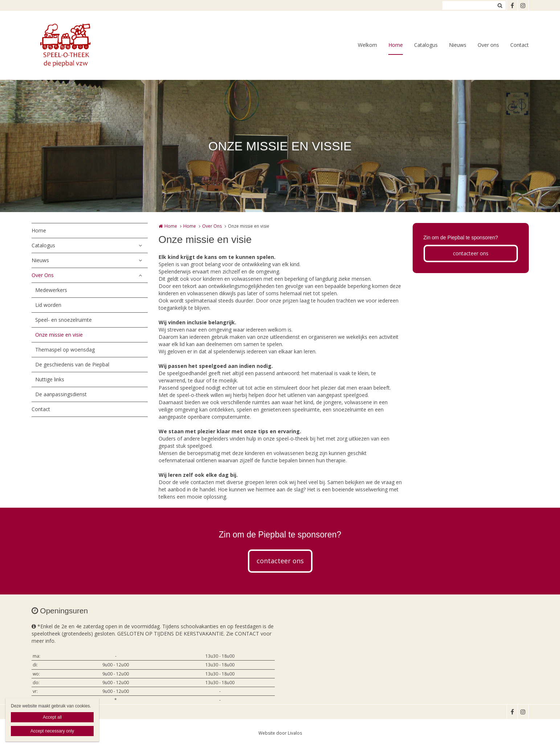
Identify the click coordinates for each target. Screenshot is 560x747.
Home (396, 45)
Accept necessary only (52, 731)
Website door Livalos (280, 733)
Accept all (52, 717)
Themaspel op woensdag (65, 350)
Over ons (488, 45)
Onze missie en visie (59, 335)
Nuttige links (50, 379)
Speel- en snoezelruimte (64, 320)
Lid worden (48, 305)
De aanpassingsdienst (61, 394)
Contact (520, 45)
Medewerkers (51, 290)
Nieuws (458, 45)
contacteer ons (471, 253)
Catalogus (426, 45)
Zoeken (500, 5)
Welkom (367, 45)
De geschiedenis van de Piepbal (72, 364)
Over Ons (43, 275)
